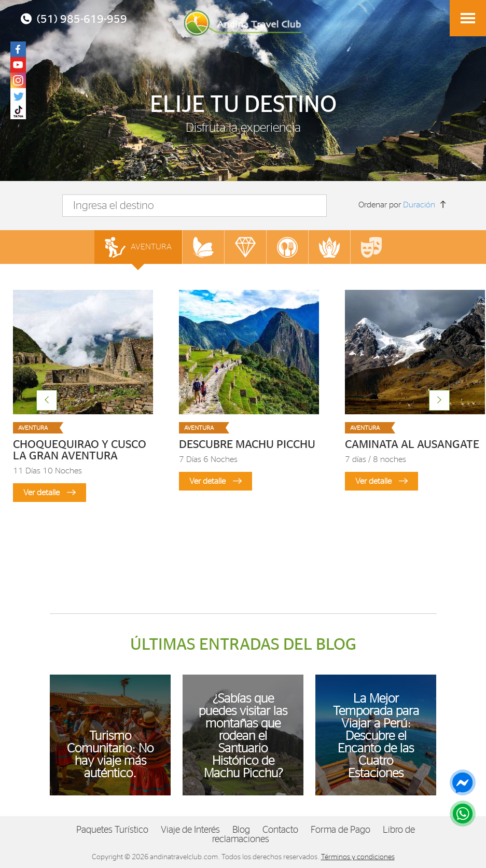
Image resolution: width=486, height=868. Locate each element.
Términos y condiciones (358, 857)
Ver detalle (50, 493)
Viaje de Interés (190, 830)
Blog (241, 830)
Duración (419, 205)
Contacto (280, 830)
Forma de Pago (341, 830)
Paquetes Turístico (112, 830)
